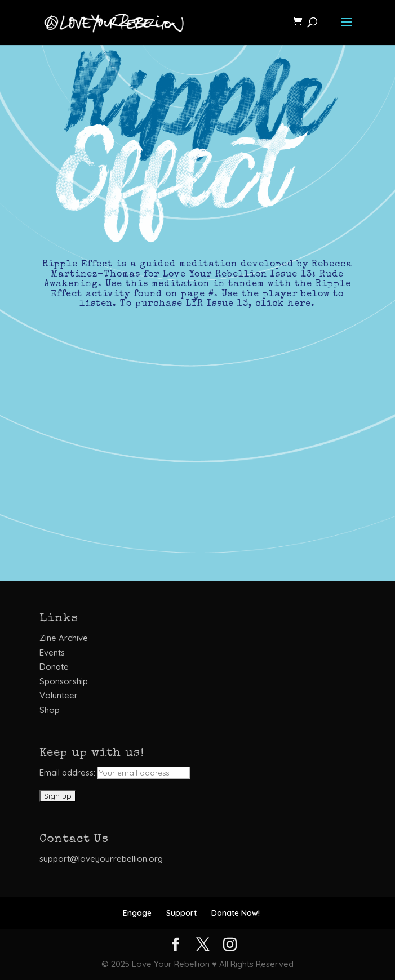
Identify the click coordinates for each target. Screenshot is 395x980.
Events (52, 652)
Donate (54, 667)
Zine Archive (64, 638)
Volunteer (59, 695)
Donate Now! (236, 913)
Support (181, 913)
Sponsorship (64, 681)
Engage (137, 913)
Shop (50, 710)
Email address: (115, 772)
